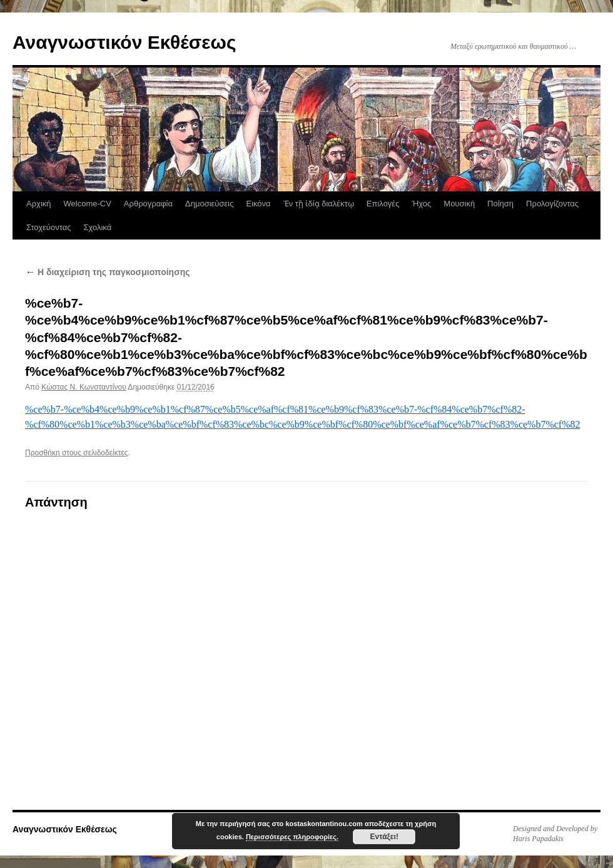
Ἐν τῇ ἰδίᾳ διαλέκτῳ (319, 204)
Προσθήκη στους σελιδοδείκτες (77, 453)
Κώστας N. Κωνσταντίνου (84, 387)
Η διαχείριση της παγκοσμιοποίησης (108, 272)
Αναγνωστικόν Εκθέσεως (124, 42)
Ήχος (421, 204)
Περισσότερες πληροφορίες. (292, 837)
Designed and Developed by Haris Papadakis (555, 834)
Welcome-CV (88, 204)
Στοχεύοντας (48, 227)
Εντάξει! (384, 837)
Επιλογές (383, 204)
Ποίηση (500, 204)
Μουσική (459, 204)
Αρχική (39, 204)
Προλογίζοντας (552, 204)
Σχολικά (97, 227)
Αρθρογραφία (148, 204)
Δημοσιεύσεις (209, 204)
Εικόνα (258, 204)
